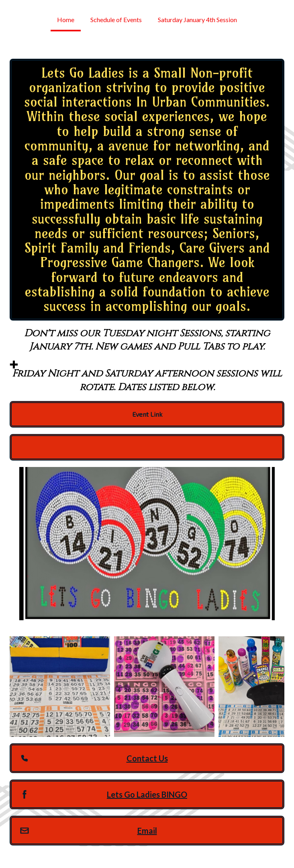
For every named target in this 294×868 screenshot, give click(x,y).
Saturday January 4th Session (197, 20)
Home (66, 20)
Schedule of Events (116, 20)
